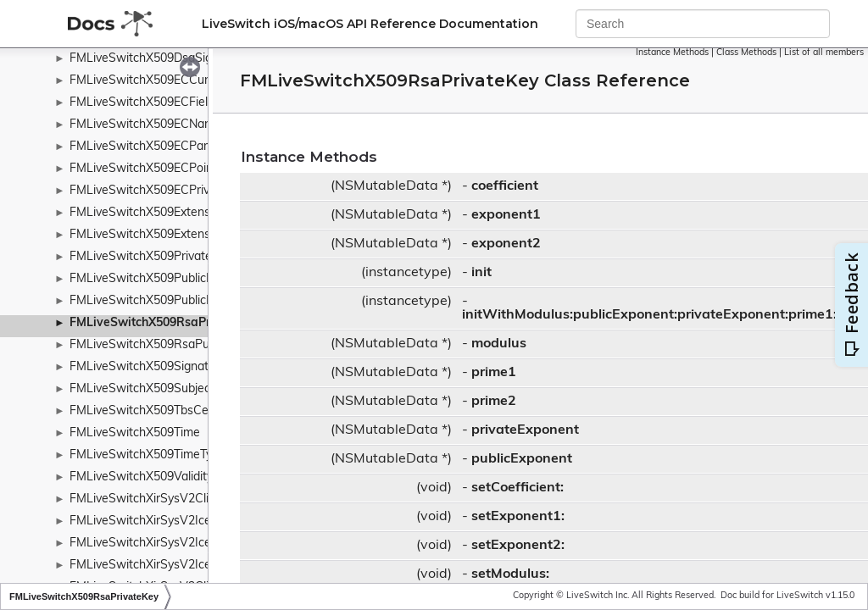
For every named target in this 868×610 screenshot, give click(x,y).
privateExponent (525, 430)
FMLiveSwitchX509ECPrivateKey (159, 191)
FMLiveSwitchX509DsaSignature (159, 59)
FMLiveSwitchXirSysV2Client (148, 499)
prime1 (494, 373)
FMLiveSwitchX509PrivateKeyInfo (161, 257)
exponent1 (506, 215)
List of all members (824, 53)
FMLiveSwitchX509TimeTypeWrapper (172, 455)
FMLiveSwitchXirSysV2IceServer (158, 566)
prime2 (494, 402)
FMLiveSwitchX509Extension (148, 213)
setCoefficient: (517, 488)
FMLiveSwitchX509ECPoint (143, 169)
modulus (499, 344)
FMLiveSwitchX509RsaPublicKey (159, 345)
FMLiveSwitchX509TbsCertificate (160, 411)
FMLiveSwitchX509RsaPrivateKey (165, 323)
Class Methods (746, 53)
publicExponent (522, 459)
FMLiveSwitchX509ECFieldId (147, 103)
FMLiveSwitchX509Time (135, 433)
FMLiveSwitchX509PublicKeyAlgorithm (174, 279)
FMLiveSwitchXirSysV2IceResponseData (181, 543)
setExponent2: (518, 546)
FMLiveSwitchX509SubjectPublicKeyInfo (179, 389)
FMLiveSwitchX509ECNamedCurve (165, 125)
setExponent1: (518, 517)
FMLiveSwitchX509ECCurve (145, 81)
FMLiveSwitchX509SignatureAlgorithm (174, 367)
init (481, 273)
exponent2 (506, 244)
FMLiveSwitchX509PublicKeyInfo (159, 301)
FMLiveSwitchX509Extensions (151, 235)
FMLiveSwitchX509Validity (141, 477)
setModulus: (510, 574)
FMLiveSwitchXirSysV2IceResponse (167, 521)
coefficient (505, 186)
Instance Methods (672, 53)
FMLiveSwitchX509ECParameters (161, 147)
